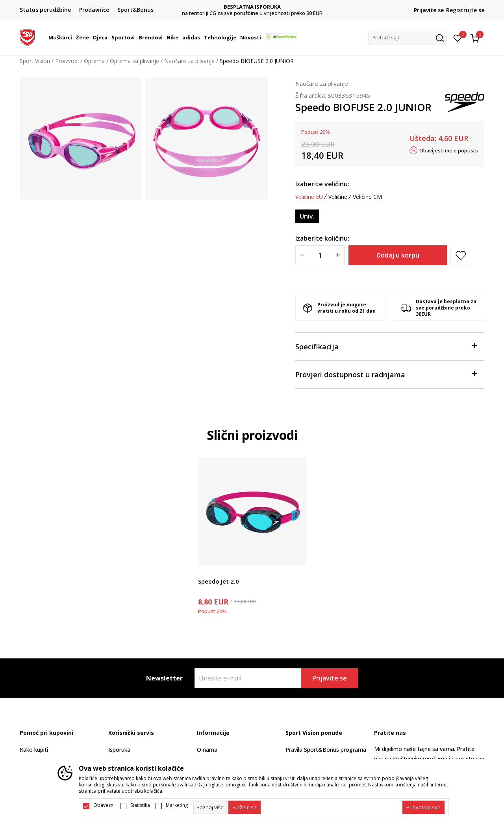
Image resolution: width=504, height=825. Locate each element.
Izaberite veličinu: (322, 184)
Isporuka (119, 750)
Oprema (94, 61)
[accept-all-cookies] (423, 807)
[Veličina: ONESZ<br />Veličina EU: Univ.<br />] (307, 216)
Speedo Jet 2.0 (219, 581)
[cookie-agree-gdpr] (245, 807)
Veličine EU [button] (309, 197)
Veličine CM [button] (367, 197)
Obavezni (104, 805)
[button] (408, 38)
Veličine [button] (338, 197)
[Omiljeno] (458, 37)
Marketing (177, 805)
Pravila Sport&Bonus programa (326, 750)
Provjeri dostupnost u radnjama (386, 374)
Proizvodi (67, 61)
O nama (207, 750)
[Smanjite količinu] (302, 255)
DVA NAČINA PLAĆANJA (252, 7)
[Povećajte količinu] (338, 255)
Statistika (140, 805)
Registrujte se (465, 10)
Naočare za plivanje (189, 61)
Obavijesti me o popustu (449, 150)
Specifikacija (386, 346)
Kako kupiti (34, 750)
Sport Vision (35, 61)
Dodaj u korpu (398, 255)
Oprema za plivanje (134, 61)
